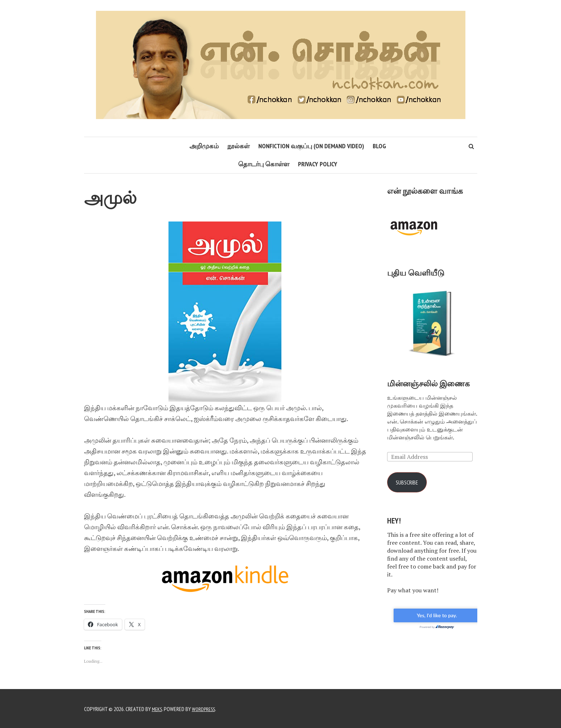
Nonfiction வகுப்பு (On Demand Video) (311, 146)
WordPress (206, 708)
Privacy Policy (318, 164)
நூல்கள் (238, 146)
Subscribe (409, 483)
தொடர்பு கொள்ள (264, 164)
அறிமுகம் (204, 146)
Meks (158, 708)
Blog (379, 146)
